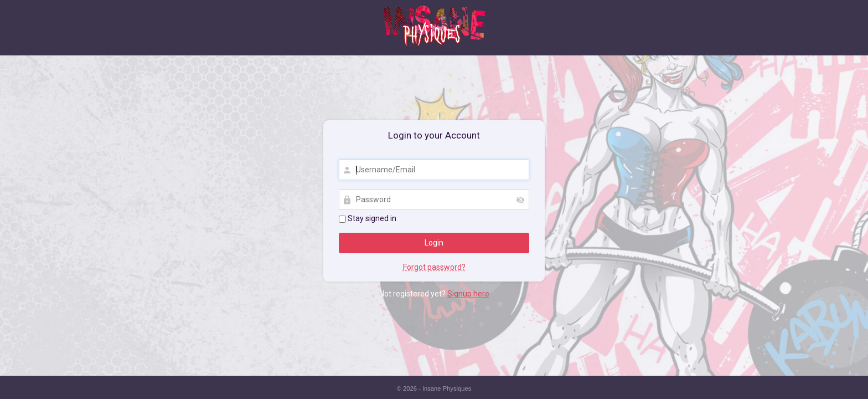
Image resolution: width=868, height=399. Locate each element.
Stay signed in (368, 218)
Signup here (468, 294)
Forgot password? (434, 267)
